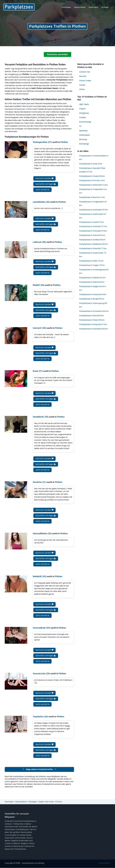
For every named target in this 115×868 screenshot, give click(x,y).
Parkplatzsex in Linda (91, 222)
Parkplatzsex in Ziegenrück (93, 288)
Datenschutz (105, 863)
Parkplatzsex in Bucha (92, 197)
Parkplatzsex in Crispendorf (93, 191)
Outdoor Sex (85, 72)
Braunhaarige (85, 122)
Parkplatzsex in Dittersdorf (93, 185)
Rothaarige (84, 144)
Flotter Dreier (85, 81)
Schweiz (105, 7)
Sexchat (83, 76)
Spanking (83, 131)
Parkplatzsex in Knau (91, 164)
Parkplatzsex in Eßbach (92, 278)
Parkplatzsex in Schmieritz (94, 311)
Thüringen (33, 802)
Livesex (82, 85)
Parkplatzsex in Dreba (92, 176)
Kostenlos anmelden (57, 55)
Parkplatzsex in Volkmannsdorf (94, 158)
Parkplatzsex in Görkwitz (93, 227)
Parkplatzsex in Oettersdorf (93, 216)
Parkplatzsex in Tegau (92, 265)
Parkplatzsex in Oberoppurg (93, 305)
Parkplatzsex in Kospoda (93, 325)
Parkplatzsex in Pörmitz (92, 181)
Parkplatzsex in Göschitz (93, 249)
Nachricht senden (44, 178)
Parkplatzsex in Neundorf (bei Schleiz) (92, 170)
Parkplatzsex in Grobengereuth (94, 272)
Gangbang (84, 113)
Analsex (83, 118)
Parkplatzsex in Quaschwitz (93, 255)
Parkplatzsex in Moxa (92, 316)
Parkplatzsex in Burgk (92, 299)
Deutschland (80, 7)
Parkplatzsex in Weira (92, 282)
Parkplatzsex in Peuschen (93, 295)
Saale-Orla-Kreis (46, 802)
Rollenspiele (84, 135)
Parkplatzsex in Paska (92, 320)
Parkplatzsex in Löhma (92, 235)
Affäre (82, 89)
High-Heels (84, 104)
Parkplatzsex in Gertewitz (93, 329)
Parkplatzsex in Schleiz (92, 240)
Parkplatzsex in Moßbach (93, 244)
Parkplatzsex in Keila (91, 261)
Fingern (82, 109)
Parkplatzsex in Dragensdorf (93, 204)
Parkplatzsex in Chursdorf (93, 231)
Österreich (93, 7)
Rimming (83, 140)
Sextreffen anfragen (46, 184)
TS (80, 126)
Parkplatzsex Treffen (23, 109)
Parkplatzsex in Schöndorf (94, 210)
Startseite (66, 7)
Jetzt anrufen (42, 190)
